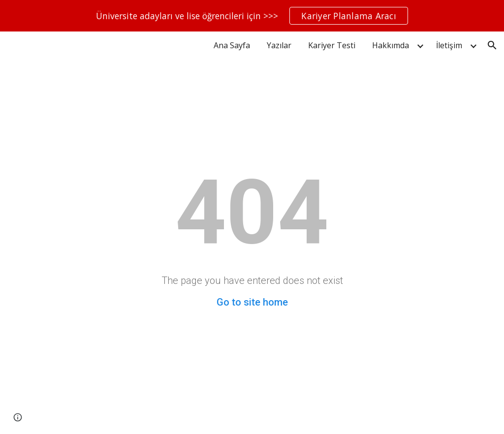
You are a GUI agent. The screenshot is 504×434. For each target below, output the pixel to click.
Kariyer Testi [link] (332, 45)
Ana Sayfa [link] (232, 45)
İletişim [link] (449, 45)
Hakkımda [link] (391, 45)
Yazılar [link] (279, 45)
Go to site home (252, 302)
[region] (252, 16)
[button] (492, 45)
